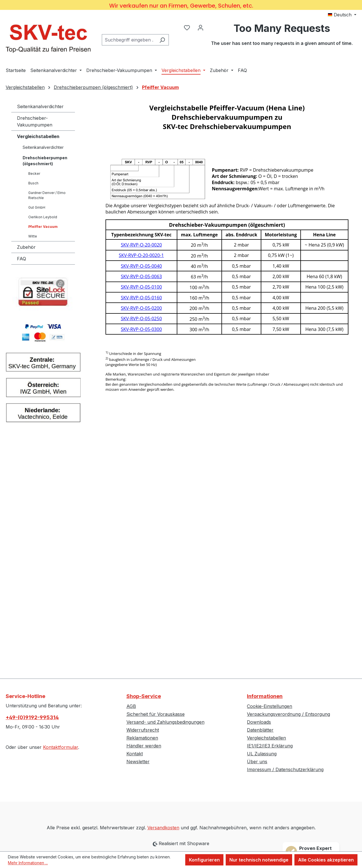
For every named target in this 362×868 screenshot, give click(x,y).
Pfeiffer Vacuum (43, 227)
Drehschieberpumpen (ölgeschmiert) (45, 161)
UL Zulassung (262, 754)
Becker (34, 174)
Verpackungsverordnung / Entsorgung (288, 714)
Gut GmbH (37, 207)
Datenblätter (260, 730)
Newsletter (138, 762)
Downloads (259, 722)
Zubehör (26, 247)
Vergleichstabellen (38, 136)
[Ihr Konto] (201, 27)
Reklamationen (142, 738)
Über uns (257, 762)
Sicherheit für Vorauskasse (156, 714)
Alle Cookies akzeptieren (326, 860)
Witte (33, 236)
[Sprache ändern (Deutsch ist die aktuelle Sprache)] (342, 15)
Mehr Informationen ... (28, 863)
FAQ (21, 259)
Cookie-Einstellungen (270, 706)
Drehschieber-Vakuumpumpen (35, 121)
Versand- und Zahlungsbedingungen (165, 722)
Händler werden (144, 746)
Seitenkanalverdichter (40, 106)
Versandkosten (163, 828)
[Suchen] (162, 40)
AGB (131, 706)
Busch (33, 183)
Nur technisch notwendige (259, 860)
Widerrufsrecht (143, 730)
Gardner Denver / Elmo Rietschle (47, 195)
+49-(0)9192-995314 (32, 717)
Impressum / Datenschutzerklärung (285, 769)
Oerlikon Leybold (43, 217)
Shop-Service (144, 696)
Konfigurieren (204, 860)
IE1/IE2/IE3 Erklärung (270, 746)
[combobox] (129, 40)
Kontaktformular (61, 747)
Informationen (265, 696)
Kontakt (135, 754)
